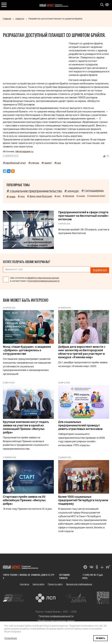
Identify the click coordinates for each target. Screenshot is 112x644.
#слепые (34, 163)
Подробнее (11, 638)
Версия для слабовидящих (79, 582)
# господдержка (92, 191)
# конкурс (72, 191)
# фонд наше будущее (40, 196)
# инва (11, 197)
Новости (20, 19)
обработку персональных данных (43, 276)
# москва (81, 196)
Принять (100, 638)
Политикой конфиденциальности (43, 279)
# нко (57, 196)
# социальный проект (96, 196)
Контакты (24, 582)
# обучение (68, 196)
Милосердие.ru (24, 151)
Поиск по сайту (55, 582)
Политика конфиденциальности (56, 614)
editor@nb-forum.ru (64, 574)
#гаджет (47, 163)
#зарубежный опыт (14, 163)
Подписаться (100, 269)
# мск (21, 196)
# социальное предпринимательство (34, 191)
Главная (7, 19)
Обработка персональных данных (56, 619)
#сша (58, 163)
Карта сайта (38, 582)
